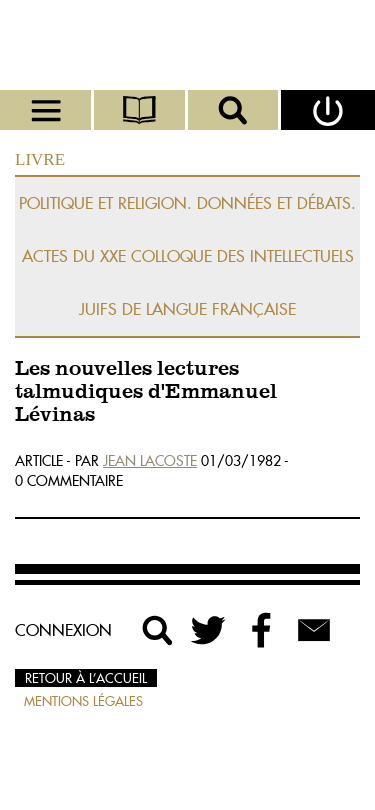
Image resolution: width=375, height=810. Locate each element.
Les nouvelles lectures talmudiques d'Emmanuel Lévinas (146, 392)
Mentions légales (83, 701)
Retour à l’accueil (86, 678)
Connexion (63, 630)
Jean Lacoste (150, 461)
